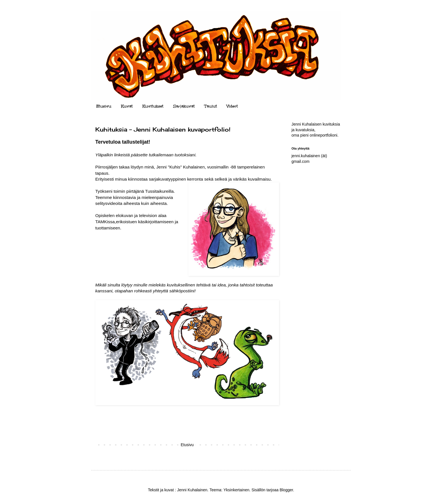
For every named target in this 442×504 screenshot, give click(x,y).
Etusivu (104, 106)
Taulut (211, 106)
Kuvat (127, 106)
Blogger (286, 490)
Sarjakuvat (184, 106)
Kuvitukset (153, 106)
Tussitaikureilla (159, 191)
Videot (232, 106)
